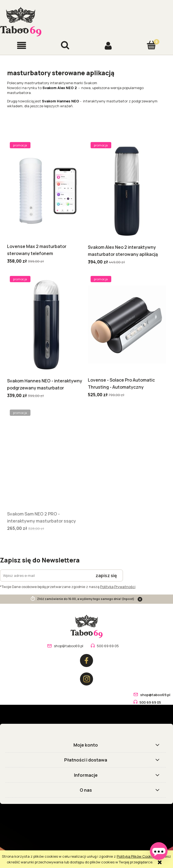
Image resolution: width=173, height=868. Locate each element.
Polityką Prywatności (118, 587)
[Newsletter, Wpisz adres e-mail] (45, 575)
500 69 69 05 (108, 646)
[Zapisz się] (106, 575)
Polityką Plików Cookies (136, 856)
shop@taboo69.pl (69, 646)
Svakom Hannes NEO (61, 101)
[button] (22, 45)
